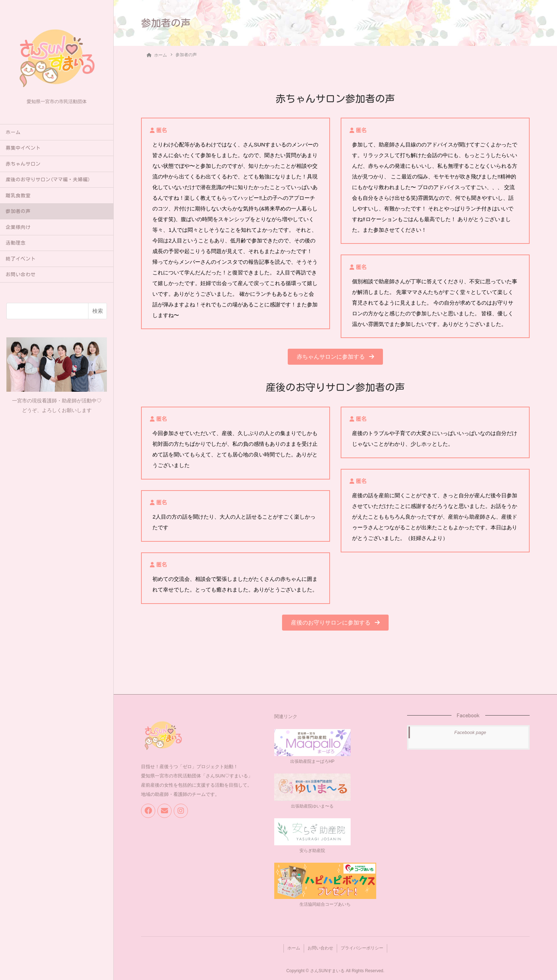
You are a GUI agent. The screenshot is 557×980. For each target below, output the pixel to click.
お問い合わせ (21, 274)
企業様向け (18, 227)
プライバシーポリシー (363, 947)
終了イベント (21, 259)
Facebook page (470, 732)
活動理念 (16, 243)
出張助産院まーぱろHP (312, 761)
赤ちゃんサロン (23, 164)
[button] (335, 356)
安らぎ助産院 (312, 850)
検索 (98, 311)
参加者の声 (18, 211)
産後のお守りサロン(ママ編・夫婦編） (49, 180)
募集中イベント (23, 148)
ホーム (13, 132)
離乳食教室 (18, 196)
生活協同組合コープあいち (325, 904)
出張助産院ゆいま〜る (312, 806)
